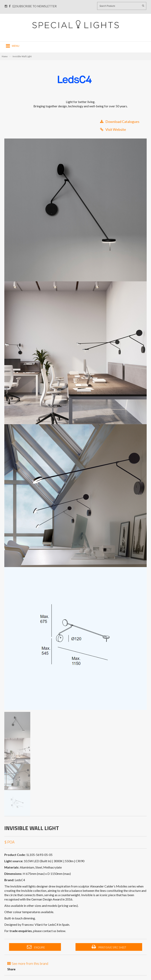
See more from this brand (28, 963)
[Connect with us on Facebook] (10, 6)
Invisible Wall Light (22, 56)
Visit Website (113, 129)
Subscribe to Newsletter (35, 6)
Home (5, 56)
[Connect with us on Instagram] (6, 6)
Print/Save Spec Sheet (109, 947)
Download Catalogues (120, 122)
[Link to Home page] (75, 24)
